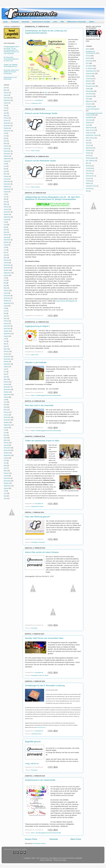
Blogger (64, 860)
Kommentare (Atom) (39, 843)
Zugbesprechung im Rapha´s (37, 326)
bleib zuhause (90, 138)
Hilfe (62, 22)
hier (46, 92)
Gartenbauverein (91, 71)
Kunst (88, 125)
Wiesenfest (89, 148)
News (6, 22)
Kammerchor (90, 176)
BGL (87, 163)
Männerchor (90, 101)
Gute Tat (41, 675)
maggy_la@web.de (32, 764)
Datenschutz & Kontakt (41, 22)
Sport (88, 143)
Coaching (89, 168)
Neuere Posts (31, 839)
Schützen (89, 84)
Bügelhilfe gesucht (33, 742)
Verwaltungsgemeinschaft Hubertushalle (48, 395)
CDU (87, 99)
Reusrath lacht (90, 86)
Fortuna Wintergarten (93, 109)
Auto (87, 140)
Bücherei (89, 81)
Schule (88, 155)
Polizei (38, 151)
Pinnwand (15, 22)
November (7, 98)
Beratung (89, 166)
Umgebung (89, 106)
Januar (6, 95)
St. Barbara (89, 68)
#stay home (90, 133)
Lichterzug (34, 103)
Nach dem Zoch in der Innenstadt (39, 405)
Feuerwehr (34, 675)
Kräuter (88, 153)
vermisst (89, 188)
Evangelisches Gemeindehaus (91, 52)
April (5, 88)
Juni (5, 108)
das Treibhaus (90, 161)
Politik (88, 89)
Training (88, 181)
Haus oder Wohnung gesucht (37, 517)
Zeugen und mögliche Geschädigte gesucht (11, 65)
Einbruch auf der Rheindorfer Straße (40, 161)
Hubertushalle (90, 73)
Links (55, 22)
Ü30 (87, 191)
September (7, 100)
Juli (5, 105)
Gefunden (89, 171)
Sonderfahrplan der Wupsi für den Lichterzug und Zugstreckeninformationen (46, 32)
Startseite (25, 22)
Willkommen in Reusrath (76, 22)
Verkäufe (89, 123)
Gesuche (89, 104)
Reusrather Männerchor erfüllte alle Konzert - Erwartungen (11, 72)
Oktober (6, 128)
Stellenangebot (91, 158)
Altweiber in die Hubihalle (36, 362)
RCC (40, 103)
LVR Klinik (89, 94)
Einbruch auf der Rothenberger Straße (41, 113)
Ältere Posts (76, 839)
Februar (6, 93)
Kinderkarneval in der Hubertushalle (40, 780)
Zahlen (92, 22)
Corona (88, 145)
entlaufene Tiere (91, 186)
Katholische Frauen (37, 507)
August (6, 103)
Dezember (7, 123)
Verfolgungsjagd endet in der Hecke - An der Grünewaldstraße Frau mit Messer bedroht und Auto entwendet (12, 50)
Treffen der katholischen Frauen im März (42, 441)
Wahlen (88, 183)
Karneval (89, 76)
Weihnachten (90, 128)
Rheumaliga (90, 91)
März (5, 90)
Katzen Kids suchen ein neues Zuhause (42, 552)
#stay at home (90, 130)
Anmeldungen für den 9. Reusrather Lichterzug (45, 686)
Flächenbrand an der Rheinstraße (10, 78)
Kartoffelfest (90, 117)
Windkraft (89, 150)
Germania (89, 120)
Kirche (88, 56)
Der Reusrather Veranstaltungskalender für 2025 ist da (11, 59)
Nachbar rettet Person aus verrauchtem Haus (44, 638)
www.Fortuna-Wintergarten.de (67, 301)
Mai (5, 110)
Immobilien (35, 542)
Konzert (88, 178)
